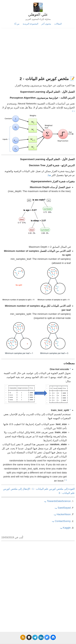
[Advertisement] (38, 53)
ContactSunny (63, 521)
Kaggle (67, 528)
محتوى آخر (46, 24)
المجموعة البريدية (30, 24)
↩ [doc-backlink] (45, 502)
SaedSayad (64, 508)
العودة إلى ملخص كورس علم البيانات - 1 (53, 489)
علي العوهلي (38, 15)
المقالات (58, 24)
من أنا (17, 24)
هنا (49, 175)
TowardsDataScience (59, 501)
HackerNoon (64, 514)
